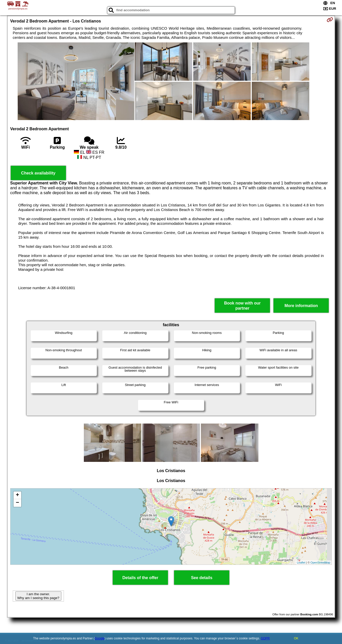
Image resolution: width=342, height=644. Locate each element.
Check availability (38, 173)
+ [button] (18, 495)
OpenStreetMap (321, 563)
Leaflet (301, 563)
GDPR (265, 638)
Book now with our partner (242, 306)
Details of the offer (140, 578)
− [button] (18, 503)
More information (301, 306)
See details (202, 578)
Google (100, 638)
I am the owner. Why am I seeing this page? (38, 596)
